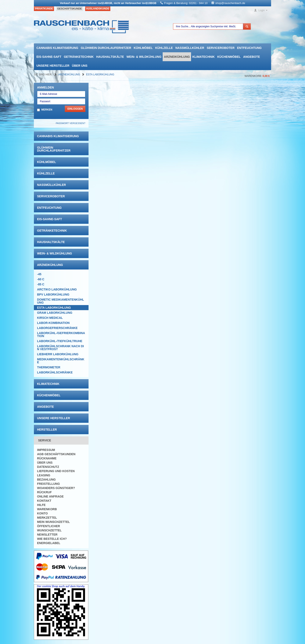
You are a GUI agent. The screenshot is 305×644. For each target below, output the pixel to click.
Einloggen (75, 109)
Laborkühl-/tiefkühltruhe (60, 341)
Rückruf (44, 492)
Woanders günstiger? (56, 488)
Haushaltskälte (110, 57)
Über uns (80, 66)
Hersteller (47, 430)
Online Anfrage (50, 496)
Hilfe (41, 505)
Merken (47, 110)
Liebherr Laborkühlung (58, 354)
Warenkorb (47, 509)
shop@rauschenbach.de (230, 3)
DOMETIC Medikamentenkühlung (61, 301)
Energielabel (49, 543)
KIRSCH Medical (50, 318)
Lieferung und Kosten (56, 471)
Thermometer (49, 367)
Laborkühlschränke (55, 372)
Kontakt (44, 501)
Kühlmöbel (143, 48)
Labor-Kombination (53, 323)
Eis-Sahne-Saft (49, 57)
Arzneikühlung (177, 57)
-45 (39, 274)
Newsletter (47, 535)
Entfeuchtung (249, 48)
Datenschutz (48, 467)
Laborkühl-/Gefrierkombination (61, 334)
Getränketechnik (79, 57)
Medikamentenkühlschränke (61, 361)
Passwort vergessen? (70, 123)
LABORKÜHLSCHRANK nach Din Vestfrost (60, 348)
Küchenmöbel (229, 57)
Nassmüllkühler (190, 48)
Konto (42, 513)
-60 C (41, 279)
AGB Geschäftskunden (56, 454)
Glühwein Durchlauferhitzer (106, 48)
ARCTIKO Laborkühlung (57, 289)
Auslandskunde (98, 9)
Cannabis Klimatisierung (57, 48)
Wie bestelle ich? (52, 539)
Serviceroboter (221, 48)
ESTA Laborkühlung (100, 75)
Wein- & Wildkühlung (144, 57)
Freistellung (48, 484)
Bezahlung (46, 480)
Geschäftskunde (70, 9)
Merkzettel (47, 518)
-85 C (41, 284)
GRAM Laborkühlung (55, 313)
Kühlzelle (164, 48)
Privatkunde (44, 9)
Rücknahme (47, 458)
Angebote (252, 57)
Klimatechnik (204, 57)
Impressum (46, 450)
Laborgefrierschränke (57, 328)
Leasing (44, 475)
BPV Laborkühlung (53, 294)
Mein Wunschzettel (53, 522)
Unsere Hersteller (53, 66)
